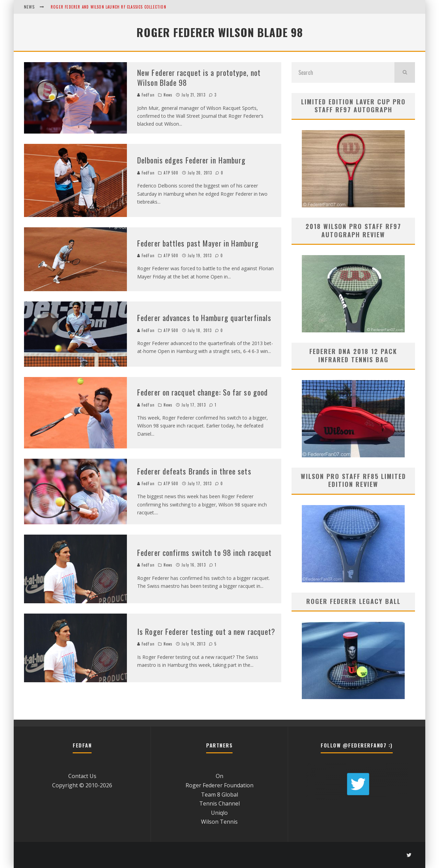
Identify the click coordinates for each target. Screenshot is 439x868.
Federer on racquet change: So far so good (203, 392)
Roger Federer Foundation (219, 785)
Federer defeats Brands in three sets (194, 471)
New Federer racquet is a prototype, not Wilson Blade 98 (199, 77)
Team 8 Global (219, 795)
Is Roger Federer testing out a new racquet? (206, 631)
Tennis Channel (219, 803)
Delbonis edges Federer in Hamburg (191, 160)
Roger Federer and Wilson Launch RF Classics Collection (109, 7)
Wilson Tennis (219, 822)
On (219, 776)
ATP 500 (171, 173)
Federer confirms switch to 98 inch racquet (204, 552)
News (168, 95)
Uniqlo (219, 813)
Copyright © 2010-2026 (82, 785)
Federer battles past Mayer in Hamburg (198, 243)
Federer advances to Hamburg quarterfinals (204, 318)
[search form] (343, 72)
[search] (405, 72)
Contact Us (82, 776)
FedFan (146, 95)
